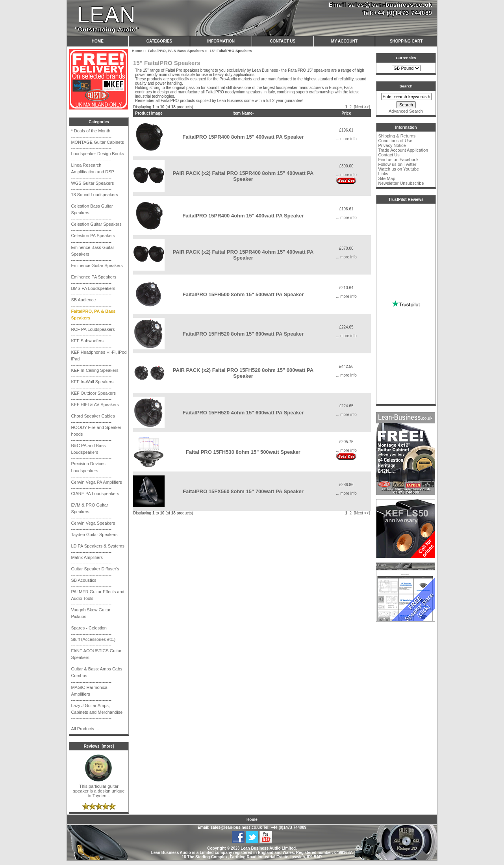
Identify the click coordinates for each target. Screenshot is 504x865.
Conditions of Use (395, 141)
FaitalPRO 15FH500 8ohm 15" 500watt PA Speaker (243, 294)
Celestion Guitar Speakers (96, 224)
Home (98, 41)
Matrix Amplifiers (87, 557)
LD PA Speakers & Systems (98, 546)
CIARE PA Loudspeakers (95, 494)
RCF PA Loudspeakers (93, 329)
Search (406, 86)
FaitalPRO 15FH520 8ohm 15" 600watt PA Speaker (243, 334)
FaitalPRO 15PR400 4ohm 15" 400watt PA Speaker (243, 216)
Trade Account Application (403, 150)
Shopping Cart (406, 41)
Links (383, 174)
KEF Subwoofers (87, 341)
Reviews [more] (99, 746)
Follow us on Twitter (397, 164)
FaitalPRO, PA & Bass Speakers (176, 51)
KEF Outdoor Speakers (93, 393)
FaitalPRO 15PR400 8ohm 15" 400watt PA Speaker (243, 137)
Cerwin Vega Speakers (93, 523)
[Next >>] (362, 107)
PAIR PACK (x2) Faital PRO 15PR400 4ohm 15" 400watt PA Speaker (243, 255)
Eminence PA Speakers (94, 277)
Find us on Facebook (398, 160)
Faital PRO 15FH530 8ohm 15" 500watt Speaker (243, 452)
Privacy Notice (392, 145)
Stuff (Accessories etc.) (93, 639)
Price (346, 113)
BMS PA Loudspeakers (93, 288)
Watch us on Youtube (398, 169)
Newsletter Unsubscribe (401, 183)
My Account (344, 41)
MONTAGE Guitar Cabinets (97, 142)
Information (221, 41)
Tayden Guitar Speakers (94, 535)
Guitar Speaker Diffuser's (95, 569)
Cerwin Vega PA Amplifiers (96, 482)
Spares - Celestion (89, 628)
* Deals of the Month (91, 131)
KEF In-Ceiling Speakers (94, 370)
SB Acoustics (83, 580)
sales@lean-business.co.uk (236, 827)
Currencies (406, 58)
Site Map (386, 178)
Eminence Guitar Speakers (97, 265)
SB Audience (83, 300)
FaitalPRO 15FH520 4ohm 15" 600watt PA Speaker (243, 413)
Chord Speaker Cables (93, 416)
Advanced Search (406, 111)
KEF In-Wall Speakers (92, 382)
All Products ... (85, 729)
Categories (159, 41)
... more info (346, 139)
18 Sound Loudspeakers (94, 195)
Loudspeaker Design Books (97, 154)
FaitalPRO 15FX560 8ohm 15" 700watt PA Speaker (243, 491)
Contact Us (283, 41)
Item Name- (243, 113)
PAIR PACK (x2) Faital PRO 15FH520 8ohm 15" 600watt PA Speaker (243, 373)
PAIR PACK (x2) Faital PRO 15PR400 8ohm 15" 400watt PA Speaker (243, 176)
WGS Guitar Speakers (92, 183)
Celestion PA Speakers (93, 236)
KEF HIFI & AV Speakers (95, 405)
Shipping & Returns (397, 136)
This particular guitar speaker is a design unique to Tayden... (99, 789)
